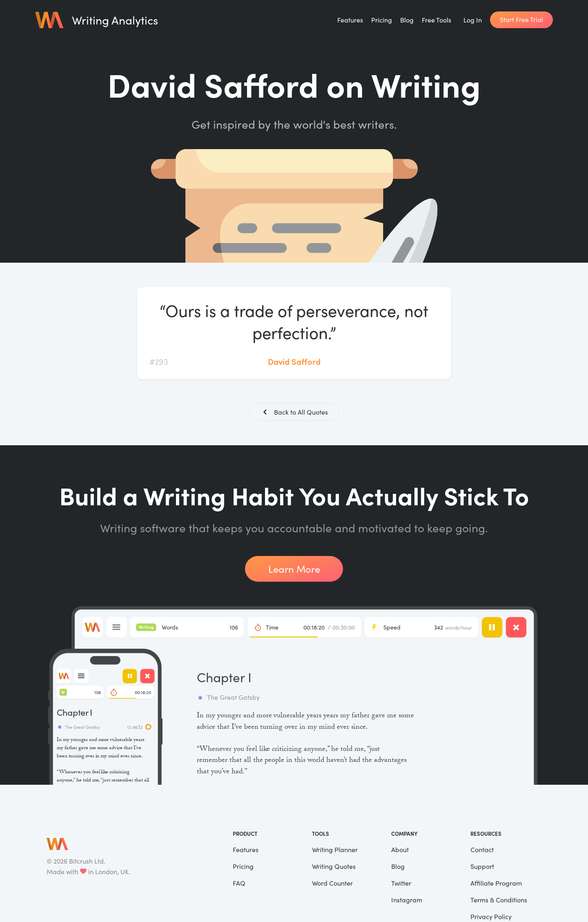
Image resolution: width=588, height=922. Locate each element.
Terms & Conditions (499, 901)
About (400, 850)
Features (350, 20)
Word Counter (332, 884)
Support (482, 867)
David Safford (294, 361)
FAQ (239, 884)
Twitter (401, 884)
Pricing (382, 20)
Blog (407, 20)
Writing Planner (335, 850)
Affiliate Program (496, 884)
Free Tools (437, 20)
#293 (159, 361)
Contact (482, 850)
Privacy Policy (491, 917)
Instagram (407, 901)
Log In (473, 20)
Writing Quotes (334, 867)
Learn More (294, 569)
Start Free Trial (521, 19)
